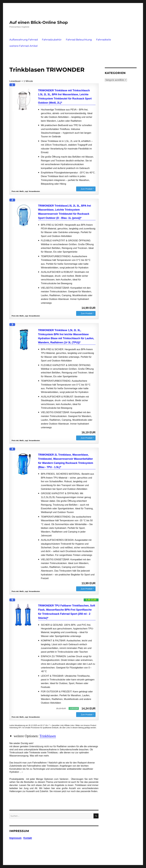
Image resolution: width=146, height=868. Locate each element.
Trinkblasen (48, 736)
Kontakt (28, 838)
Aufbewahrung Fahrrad (24, 40)
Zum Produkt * (87, 189)
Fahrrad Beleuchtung (79, 40)
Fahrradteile (104, 40)
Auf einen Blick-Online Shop (39, 22)
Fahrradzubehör (52, 40)
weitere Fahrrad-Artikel (24, 46)
